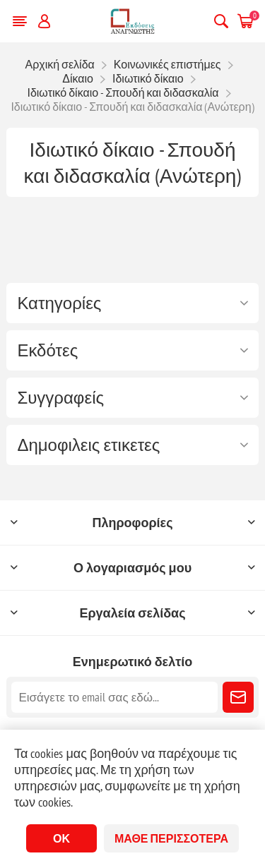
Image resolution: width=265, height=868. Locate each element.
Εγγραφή (238, 697)
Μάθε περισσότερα (171, 838)
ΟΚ (61, 838)
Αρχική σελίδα (59, 64)
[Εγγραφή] (114, 697)
